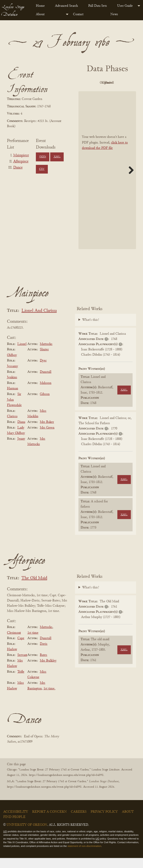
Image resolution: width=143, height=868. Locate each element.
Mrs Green (47, 437)
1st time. (49, 698)
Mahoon (46, 393)
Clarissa (12, 426)
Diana (21, 432)
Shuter (44, 359)
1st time (33, 643)
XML (57, 157)
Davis (44, 654)
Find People (14, 827)
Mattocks (46, 354)
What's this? (91, 330)
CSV (42, 169)
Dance (18, 168)
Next (130, 180)
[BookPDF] (107, 180)
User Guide (125, 6)
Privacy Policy (104, 822)
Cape (21, 648)
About (40, 14)
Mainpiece (21, 155)
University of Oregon (27, 835)
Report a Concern (49, 822)
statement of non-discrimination (84, 856)
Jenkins (12, 387)
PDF (94, 83)
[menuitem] (42, 6)
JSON (43, 157)
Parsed (118, 93)
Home (40, 6)
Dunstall (46, 382)
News (114, 14)
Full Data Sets (98, 6)
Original (118, 83)
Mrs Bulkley (48, 670)
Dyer (43, 371)
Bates (43, 665)
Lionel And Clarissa (39, 321)
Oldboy (12, 365)
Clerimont (14, 643)
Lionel (22, 354)
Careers (79, 822)
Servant (22, 665)
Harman (12, 399)
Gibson (45, 404)
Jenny (21, 449)
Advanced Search (67, 6)
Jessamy (12, 376)
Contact (78, 14)
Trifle (21, 682)
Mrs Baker (47, 432)
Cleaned (94, 93)
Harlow (12, 659)
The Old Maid (34, 588)
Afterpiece (21, 162)
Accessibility (16, 822)
